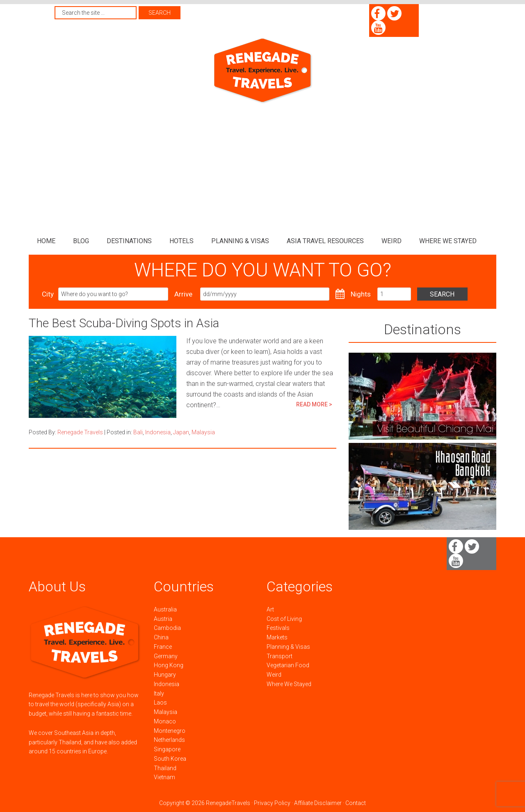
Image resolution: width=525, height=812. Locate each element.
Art (270, 609)
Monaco (165, 721)
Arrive (183, 294)
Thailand (165, 768)
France (163, 647)
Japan (181, 432)
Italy (159, 693)
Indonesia (158, 432)
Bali (138, 432)
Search (450, 294)
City (48, 294)
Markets (277, 637)
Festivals (278, 628)
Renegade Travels (262, 71)
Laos (160, 703)
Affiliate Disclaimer (318, 803)
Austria (163, 619)
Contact (356, 803)
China (161, 637)
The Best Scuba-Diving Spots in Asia (124, 323)
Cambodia (167, 628)
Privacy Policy (272, 803)
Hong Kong (169, 665)
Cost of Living (284, 619)
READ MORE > (314, 404)
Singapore (167, 749)
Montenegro (170, 731)
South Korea (170, 759)
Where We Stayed (289, 684)
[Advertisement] (262, 166)
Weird (274, 675)
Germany (166, 656)
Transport (280, 656)
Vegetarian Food (288, 665)
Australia (165, 609)
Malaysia (203, 432)
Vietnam (164, 777)
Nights (361, 294)
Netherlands (169, 740)
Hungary (165, 675)
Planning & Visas (288, 647)
